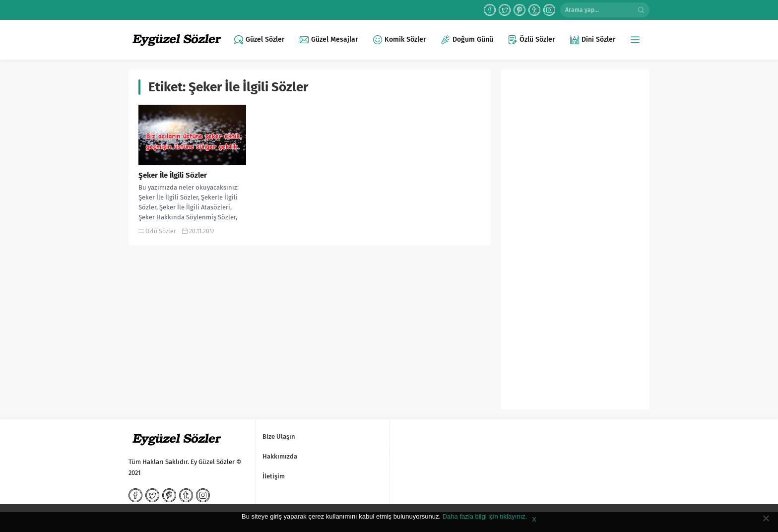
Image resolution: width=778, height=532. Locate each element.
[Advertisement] (575, 243)
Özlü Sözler (161, 231)
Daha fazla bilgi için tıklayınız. (485, 516)
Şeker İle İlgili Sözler (173, 175)
